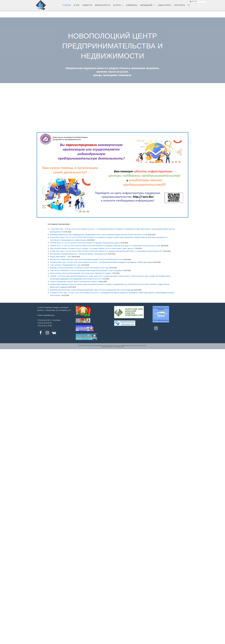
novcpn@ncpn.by (48, 315)
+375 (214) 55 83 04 (44, 323)
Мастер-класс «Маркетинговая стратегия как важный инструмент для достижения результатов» (86, 259)
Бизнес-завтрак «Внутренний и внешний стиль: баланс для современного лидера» (81, 273)
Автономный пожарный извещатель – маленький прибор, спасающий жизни (79, 254)
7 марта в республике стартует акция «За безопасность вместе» (74, 281)
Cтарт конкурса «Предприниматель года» (65, 265)
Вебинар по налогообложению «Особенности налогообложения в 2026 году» (79, 268)
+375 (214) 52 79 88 (44, 326)
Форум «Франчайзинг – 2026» (61, 257)
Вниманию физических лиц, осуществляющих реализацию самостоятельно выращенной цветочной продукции (92, 290)
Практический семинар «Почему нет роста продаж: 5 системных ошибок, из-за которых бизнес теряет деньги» (92, 248)
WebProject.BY (119, 347)
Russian (193, 1)
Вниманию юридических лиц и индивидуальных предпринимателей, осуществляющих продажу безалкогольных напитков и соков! (99, 235)
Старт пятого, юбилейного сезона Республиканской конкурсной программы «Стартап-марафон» (86, 270)
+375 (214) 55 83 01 (44, 320)
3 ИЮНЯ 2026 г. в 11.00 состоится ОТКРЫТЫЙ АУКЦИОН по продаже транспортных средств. (85, 243)
